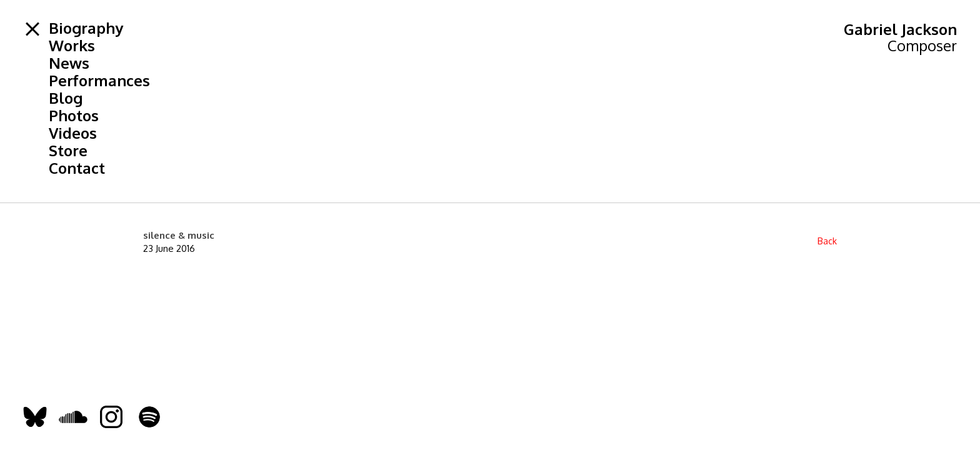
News (69, 63)
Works (72, 46)
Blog (66, 98)
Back (827, 241)
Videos (73, 133)
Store (68, 151)
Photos (74, 116)
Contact (77, 168)
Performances (99, 81)
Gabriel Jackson (900, 29)
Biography (86, 28)
